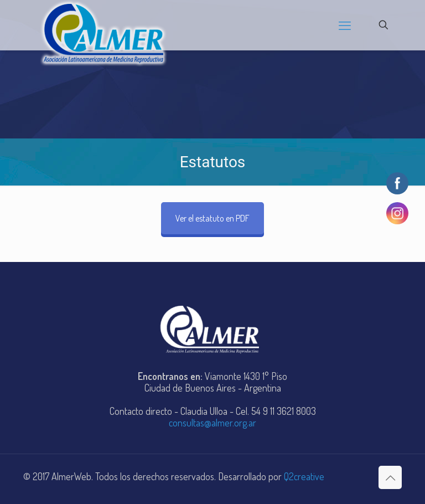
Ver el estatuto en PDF (212, 218)
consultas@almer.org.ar (212, 423)
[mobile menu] (345, 25)
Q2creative (304, 476)
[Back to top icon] (390, 477)
